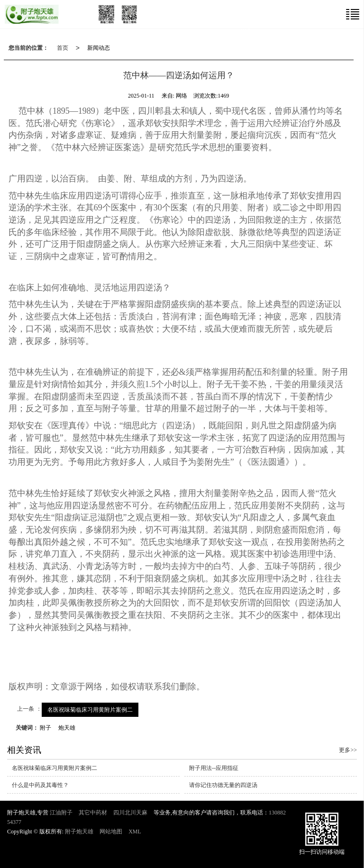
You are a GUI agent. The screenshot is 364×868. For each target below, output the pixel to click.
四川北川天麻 (130, 813)
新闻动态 (99, 48)
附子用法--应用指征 (214, 768)
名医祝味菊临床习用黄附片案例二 (90, 710)
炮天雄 (67, 728)
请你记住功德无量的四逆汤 (223, 785)
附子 (45, 728)
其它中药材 (93, 813)
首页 (63, 48)
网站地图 (111, 832)
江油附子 (61, 813)
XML (135, 832)
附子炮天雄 (79, 832)
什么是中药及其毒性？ (40, 785)
